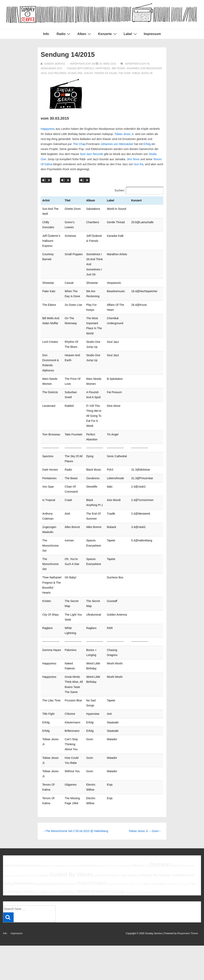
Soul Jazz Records (54, 73)
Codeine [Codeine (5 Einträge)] (70, 800)
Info (46, 34)
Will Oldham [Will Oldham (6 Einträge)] (68, 826)
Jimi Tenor (118, 68)
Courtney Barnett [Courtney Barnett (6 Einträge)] (85, 800)
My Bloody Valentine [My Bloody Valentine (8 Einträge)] (170, 809)
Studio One (75, 73)
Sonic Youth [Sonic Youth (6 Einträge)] (150, 818)
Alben (85, 34)
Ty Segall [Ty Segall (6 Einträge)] (41, 826)
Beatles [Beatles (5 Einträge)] (45, 800)
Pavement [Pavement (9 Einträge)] (23, 818)
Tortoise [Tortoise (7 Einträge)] (29, 826)
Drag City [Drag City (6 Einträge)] (176, 800)
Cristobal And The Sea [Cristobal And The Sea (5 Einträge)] (107, 800)
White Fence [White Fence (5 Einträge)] (54, 827)
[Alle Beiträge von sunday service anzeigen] (53, 64)
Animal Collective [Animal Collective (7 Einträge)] (16, 800)
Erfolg (89, 68)
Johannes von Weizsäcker (144, 68)
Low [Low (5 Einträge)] (119, 810)
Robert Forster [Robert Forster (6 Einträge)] (67, 818)
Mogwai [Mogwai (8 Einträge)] (146, 809)
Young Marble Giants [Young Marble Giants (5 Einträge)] (150, 827)
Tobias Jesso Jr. (142, 73)
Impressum (152, 34)
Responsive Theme (188, 868)
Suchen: (120, 190)
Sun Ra (88, 73)
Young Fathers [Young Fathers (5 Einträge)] (132, 827)
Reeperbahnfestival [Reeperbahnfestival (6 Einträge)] (46, 818)
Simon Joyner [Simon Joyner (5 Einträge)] (136, 819)
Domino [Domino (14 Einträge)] (160, 799)
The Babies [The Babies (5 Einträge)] (173, 819)
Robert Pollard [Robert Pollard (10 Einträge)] (92, 818)
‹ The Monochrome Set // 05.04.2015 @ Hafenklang (76, 766)
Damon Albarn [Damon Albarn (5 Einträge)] (125, 800)
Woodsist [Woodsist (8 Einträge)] (98, 826)
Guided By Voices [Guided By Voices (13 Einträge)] (71, 809)
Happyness (103, 68)
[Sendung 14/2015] (108, 64)
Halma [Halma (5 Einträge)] (97, 810)
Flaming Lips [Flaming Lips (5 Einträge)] (9, 810)
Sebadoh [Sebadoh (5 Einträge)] (124, 819)
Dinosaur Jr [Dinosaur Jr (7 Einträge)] (141, 800)
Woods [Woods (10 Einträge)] (83, 826)
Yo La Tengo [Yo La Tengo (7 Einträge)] (116, 826)
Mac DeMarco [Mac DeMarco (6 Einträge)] (130, 810)
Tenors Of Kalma (106, 73)
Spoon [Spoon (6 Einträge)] (162, 818)
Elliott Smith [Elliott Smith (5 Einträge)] (189, 800)
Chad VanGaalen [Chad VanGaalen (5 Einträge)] (57, 800)
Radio (64, 34)
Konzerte (108, 34)
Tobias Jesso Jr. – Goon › (144, 766)
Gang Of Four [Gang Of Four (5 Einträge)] (31, 810)
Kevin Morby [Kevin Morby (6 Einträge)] (108, 810)
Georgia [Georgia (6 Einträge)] (43, 810)
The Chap (124, 73)
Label (131, 34)
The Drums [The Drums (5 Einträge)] (184, 819)
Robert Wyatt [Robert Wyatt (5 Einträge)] (113, 819)
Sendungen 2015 (51, 68)
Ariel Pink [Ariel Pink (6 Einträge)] (35, 800)
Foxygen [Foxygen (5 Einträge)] (20, 810)
